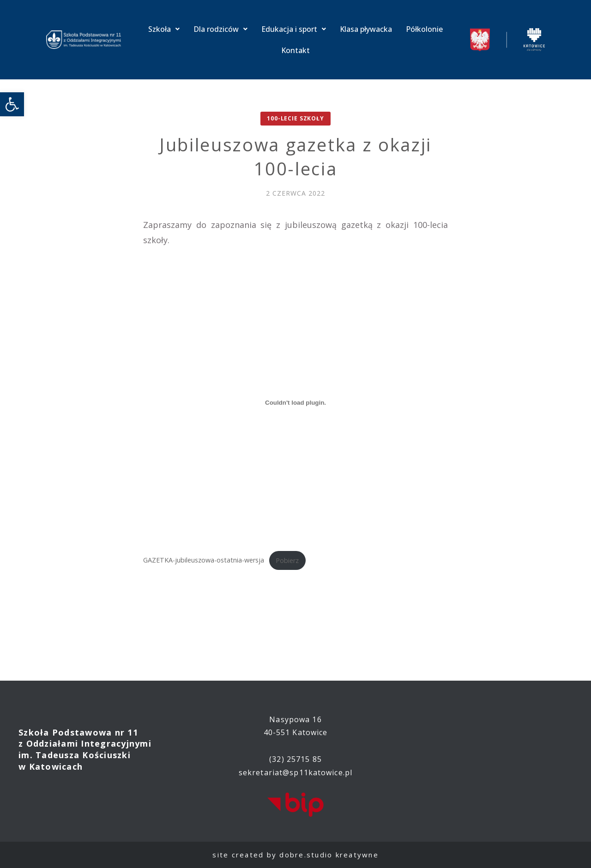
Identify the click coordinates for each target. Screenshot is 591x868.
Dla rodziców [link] (220, 29)
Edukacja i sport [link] (294, 29)
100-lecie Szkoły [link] (295, 118)
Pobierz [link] (287, 560)
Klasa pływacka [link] (366, 29)
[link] (12, 104)
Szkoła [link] (164, 29)
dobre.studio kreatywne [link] (329, 855)
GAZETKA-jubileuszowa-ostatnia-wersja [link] (204, 560)
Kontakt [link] (295, 50)
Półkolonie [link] (424, 29)
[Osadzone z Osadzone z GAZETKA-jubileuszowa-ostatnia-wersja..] (295, 402)
